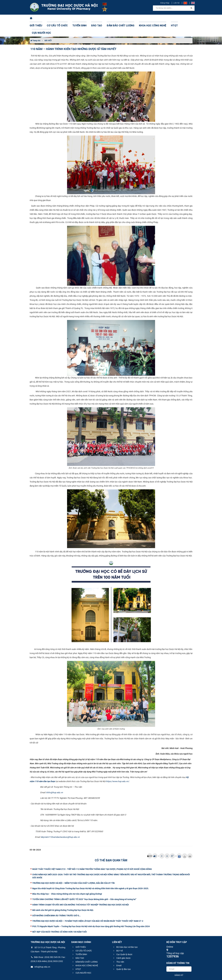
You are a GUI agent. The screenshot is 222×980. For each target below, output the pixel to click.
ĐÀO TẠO (94, 18)
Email (117, 951)
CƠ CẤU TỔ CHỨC (59, 18)
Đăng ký (179, 961)
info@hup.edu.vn (40, 952)
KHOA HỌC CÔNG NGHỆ (144, 18)
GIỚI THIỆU (40, 18)
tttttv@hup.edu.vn (55, 778)
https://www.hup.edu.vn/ (118, 767)
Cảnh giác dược (122, 943)
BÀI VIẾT (48, 26)
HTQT (164, 18)
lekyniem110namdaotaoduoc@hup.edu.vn (60, 822)
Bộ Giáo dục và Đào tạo (125, 932)
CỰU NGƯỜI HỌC (180, 18)
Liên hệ (176, 3)
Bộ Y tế (118, 936)
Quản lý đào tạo (122, 955)
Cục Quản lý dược (122, 940)
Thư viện (118, 947)
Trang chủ (35, 26)
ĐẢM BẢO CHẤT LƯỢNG (116, 18)
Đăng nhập (165, 3)
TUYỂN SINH (79, 18)
